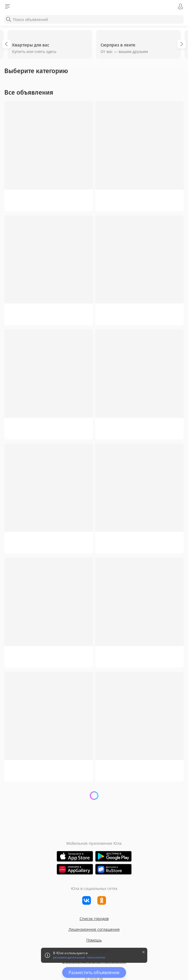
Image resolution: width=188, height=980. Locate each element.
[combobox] (94, 19)
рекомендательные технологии (79, 957)
